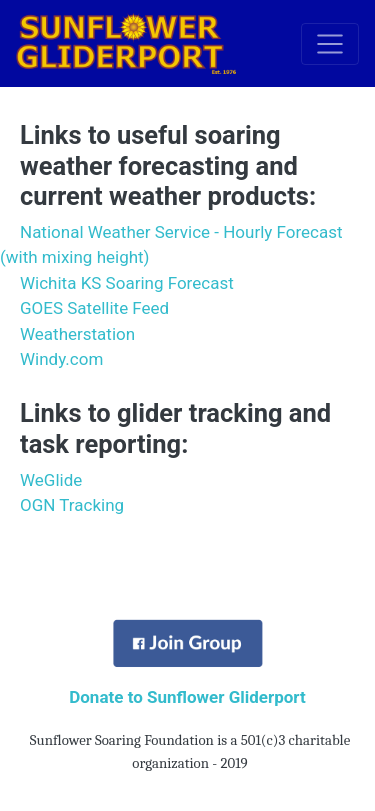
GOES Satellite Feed (94, 308)
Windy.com (61, 359)
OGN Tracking (72, 505)
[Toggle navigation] (330, 44)
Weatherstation (77, 334)
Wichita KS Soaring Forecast (127, 283)
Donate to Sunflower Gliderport (187, 697)
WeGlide (51, 480)
